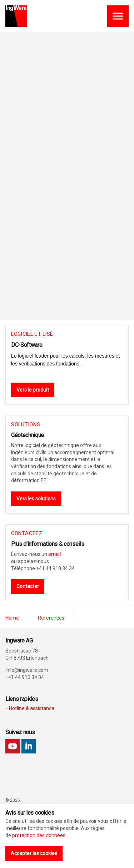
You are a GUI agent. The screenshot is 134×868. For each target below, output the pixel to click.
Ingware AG (16, 16)
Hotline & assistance (32, 708)
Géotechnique (28, 435)
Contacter (28, 586)
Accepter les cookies (34, 853)
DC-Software (27, 345)
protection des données (39, 835)
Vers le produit (33, 390)
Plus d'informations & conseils (48, 544)
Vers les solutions (36, 499)
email (54, 554)
